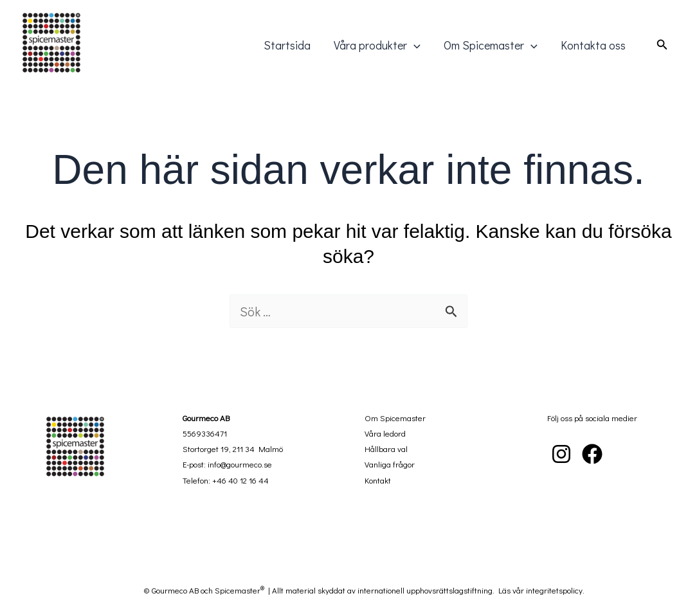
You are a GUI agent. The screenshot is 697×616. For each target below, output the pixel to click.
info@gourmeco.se (240, 464)
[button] (662, 45)
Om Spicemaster (491, 45)
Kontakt (378, 480)
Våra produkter (377, 45)
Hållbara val (386, 448)
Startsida (287, 45)
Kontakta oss (593, 45)
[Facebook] (592, 454)
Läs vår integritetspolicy (540, 590)
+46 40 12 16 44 (240, 480)
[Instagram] (561, 454)
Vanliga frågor (390, 464)
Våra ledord (385, 433)
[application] (414, 45)
